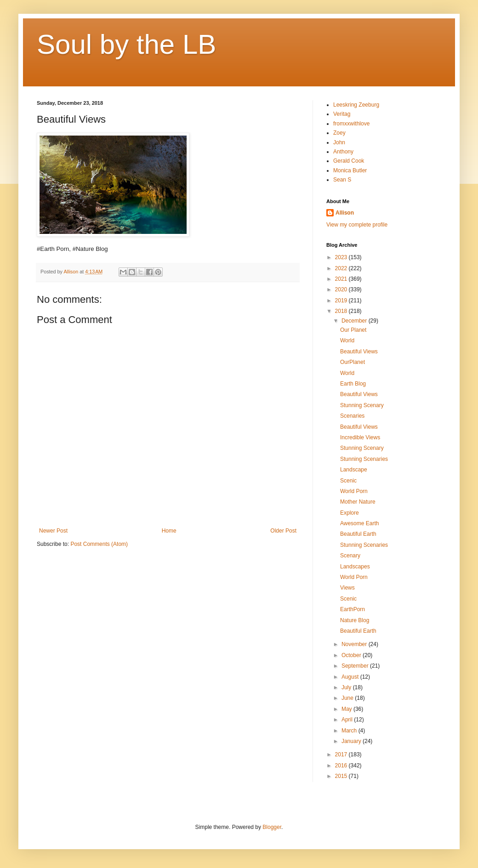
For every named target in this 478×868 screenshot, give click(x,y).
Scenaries (352, 416)
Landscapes (355, 567)
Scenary (350, 556)
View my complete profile (357, 225)
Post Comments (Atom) (99, 544)
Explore (350, 513)
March (350, 731)
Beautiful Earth (358, 534)
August (351, 677)
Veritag (342, 114)
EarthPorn (353, 609)
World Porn (354, 491)
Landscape (354, 470)
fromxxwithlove (351, 124)
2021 (342, 279)
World (347, 340)
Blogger (272, 827)
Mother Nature (358, 502)
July (347, 687)
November (355, 644)
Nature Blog (355, 620)
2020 (342, 289)
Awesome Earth (360, 523)
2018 (342, 311)
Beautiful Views (359, 352)
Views (347, 588)
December (355, 321)
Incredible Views (360, 437)
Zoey (339, 133)
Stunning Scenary (362, 405)
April (348, 720)
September (356, 666)
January (352, 741)
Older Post (283, 531)
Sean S (342, 180)
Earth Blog (353, 384)
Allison (345, 213)
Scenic (348, 481)
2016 (342, 766)
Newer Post (53, 531)
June (348, 698)
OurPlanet (353, 362)
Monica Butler (350, 170)
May (347, 709)
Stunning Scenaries (364, 459)
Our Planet (353, 330)
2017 (342, 755)
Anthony (343, 152)
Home (169, 531)
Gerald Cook (349, 161)
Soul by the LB (126, 44)
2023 (342, 257)
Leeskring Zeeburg (356, 105)
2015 (342, 776)
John (339, 142)
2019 (342, 301)
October (352, 655)
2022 (342, 268)
